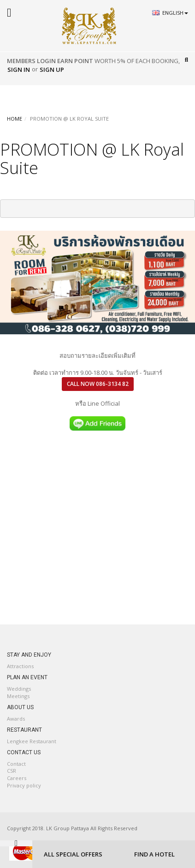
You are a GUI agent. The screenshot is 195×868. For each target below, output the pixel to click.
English (175, 13)
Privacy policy (24, 785)
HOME (15, 119)
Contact (16, 764)
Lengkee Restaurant (32, 741)
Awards (16, 719)
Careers (17, 778)
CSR (12, 771)
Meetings (18, 696)
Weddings (19, 689)
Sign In (19, 70)
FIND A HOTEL (154, 854)
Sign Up (52, 70)
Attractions (20, 666)
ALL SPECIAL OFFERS (73, 854)
